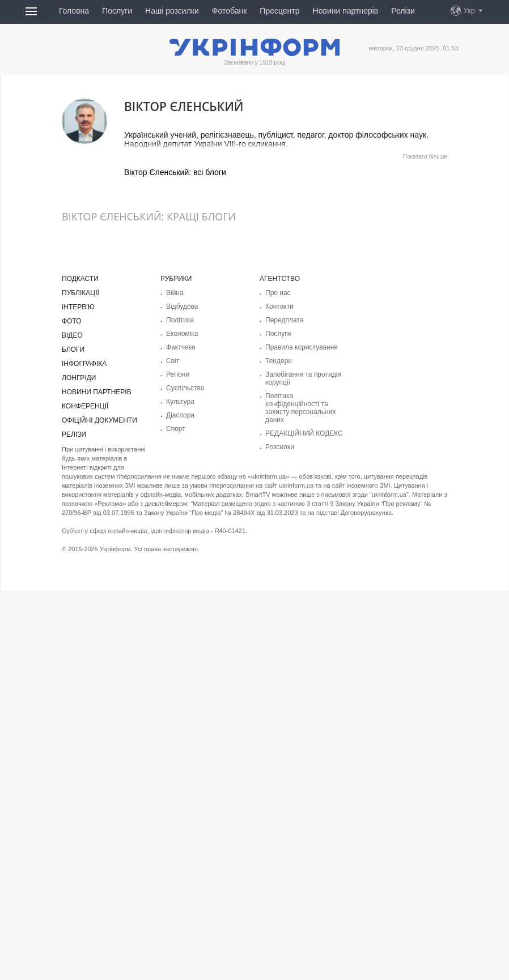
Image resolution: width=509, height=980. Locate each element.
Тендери (279, 361)
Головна (74, 11)
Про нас (278, 293)
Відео (72, 335)
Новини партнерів (346, 11)
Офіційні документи (99, 420)
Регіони (178, 374)
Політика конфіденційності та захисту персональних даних (300, 408)
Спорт (176, 429)
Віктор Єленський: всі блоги (175, 172)
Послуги (117, 11)
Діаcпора (180, 415)
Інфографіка (84, 364)
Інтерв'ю (78, 307)
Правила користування (302, 347)
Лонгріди (79, 378)
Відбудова (182, 306)
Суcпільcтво (185, 388)
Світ (173, 361)
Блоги (73, 350)
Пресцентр (279, 11)
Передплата (284, 320)
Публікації (80, 293)
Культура (180, 402)
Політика (180, 320)
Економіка (182, 334)
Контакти (279, 306)
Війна (175, 293)
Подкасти (80, 279)
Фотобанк (230, 11)
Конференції (85, 406)
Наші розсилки (172, 11)
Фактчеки (181, 347)
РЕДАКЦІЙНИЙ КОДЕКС (304, 433)
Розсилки (280, 447)
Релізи (403, 11)
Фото (72, 321)
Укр (470, 10)
